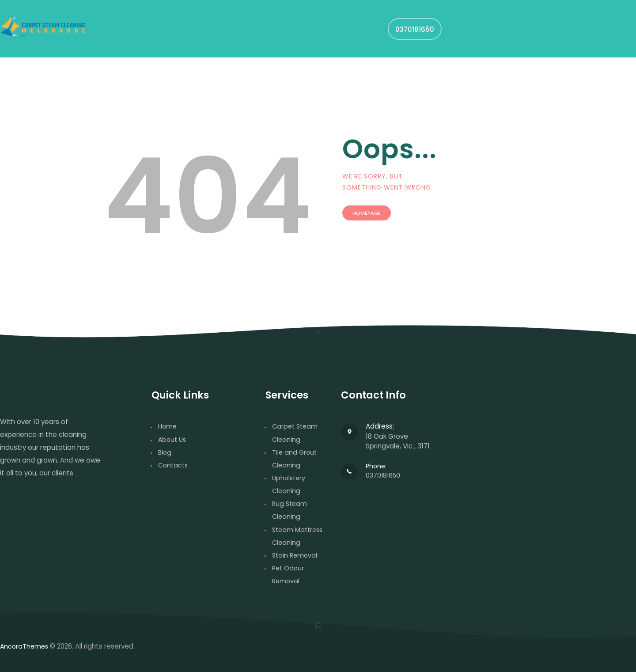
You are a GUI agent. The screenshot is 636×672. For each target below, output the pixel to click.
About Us (173, 439)
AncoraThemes (25, 646)
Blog (165, 452)
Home (168, 426)
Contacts (174, 465)
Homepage (377, 218)
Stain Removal (296, 555)
